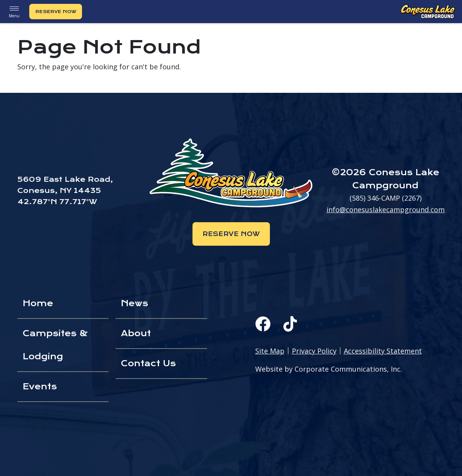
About (136, 333)
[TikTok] (290, 324)
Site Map (270, 351)
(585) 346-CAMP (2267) (386, 198)
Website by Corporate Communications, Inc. (329, 369)
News (135, 303)
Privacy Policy (314, 351)
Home (38, 303)
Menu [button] (14, 11)
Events (40, 386)
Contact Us (148, 363)
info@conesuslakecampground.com (386, 210)
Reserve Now (56, 12)
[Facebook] (263, 324)
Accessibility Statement (383, 351)
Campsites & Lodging (55, 345)
